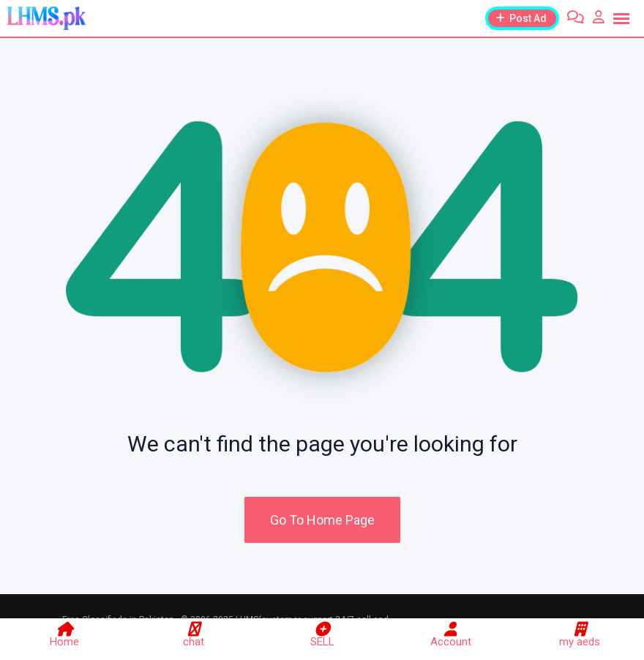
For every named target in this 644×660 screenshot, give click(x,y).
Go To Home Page (322, 520)
